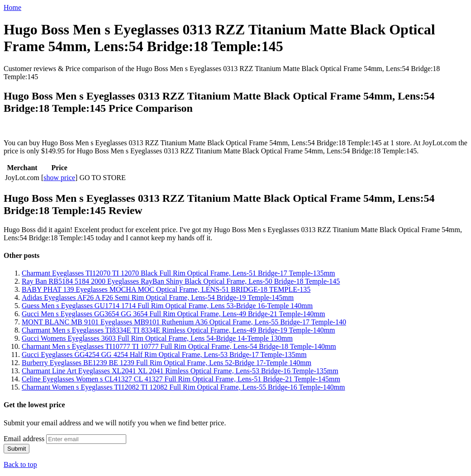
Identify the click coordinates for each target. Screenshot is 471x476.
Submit (17, 449)
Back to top (20, 464)
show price (59, 178)
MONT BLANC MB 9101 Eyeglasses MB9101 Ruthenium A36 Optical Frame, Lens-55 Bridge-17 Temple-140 (184, 322)
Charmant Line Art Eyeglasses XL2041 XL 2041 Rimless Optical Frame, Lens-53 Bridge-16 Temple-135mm (180, 371)
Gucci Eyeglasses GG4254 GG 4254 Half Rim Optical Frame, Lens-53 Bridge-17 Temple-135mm (164, 355)
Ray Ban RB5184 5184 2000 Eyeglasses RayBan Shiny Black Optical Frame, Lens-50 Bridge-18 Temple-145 (181, 281)
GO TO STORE (102, 178)
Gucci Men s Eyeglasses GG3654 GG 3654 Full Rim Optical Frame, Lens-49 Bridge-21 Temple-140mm (173, 314)
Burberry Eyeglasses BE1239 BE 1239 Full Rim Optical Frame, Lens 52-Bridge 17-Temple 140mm (167, 363)
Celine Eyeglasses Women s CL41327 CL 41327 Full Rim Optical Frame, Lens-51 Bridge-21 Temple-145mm (181, 379)
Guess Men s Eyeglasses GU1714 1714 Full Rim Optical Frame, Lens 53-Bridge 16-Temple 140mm (167, 306)
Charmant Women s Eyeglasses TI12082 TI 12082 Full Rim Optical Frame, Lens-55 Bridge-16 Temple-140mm (183, 387)
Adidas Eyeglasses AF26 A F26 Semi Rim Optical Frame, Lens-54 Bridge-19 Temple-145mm (158, 297)
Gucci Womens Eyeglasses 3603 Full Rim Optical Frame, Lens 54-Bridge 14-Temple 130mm (157, 338)
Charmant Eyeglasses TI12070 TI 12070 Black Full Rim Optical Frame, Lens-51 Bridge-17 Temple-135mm (178, 273)
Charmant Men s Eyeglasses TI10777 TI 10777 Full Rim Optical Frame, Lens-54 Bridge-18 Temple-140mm (179, 346)
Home (12, 7)
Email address (24, 439)
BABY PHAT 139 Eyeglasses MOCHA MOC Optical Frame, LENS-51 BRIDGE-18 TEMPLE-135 (166, 289)
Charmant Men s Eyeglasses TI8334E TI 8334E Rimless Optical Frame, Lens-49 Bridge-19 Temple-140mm (178, 330)
